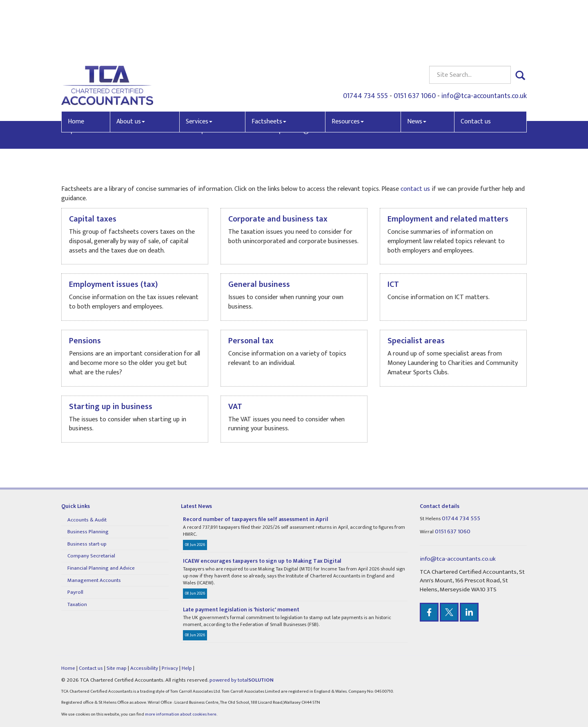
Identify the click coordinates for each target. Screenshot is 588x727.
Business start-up (87, 544)
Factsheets (269, 65)
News (417, 65)
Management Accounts (94, 580)
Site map (117, 668)
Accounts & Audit (87, 520)
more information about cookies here (181, 714)
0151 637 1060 (415, 39)
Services (199, 65)
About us (131, 65)
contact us (140, 129)
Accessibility (144, 668)
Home (76, 65)
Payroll (75, 592)
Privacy (170, 668)
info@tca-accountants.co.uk (484, 39)
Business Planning (88, 532)
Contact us (476, 65)
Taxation (77, 604)
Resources (348, 65)
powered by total (242, 680)
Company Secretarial (91, 556)
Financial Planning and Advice (101, 568)
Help (187, 668)
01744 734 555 (365, 39)
